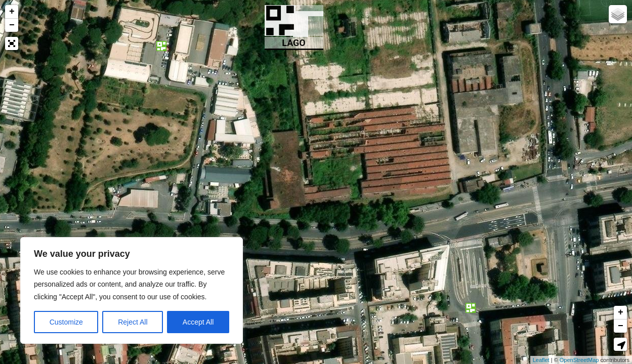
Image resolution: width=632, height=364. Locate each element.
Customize (66, 322)
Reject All (133, 322)
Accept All (198, 322)
